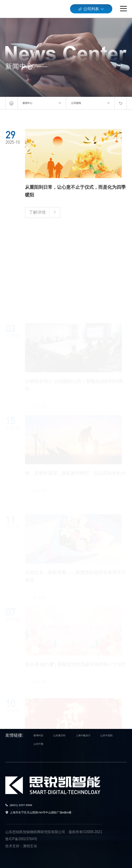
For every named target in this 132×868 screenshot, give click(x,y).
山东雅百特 (59, 735)
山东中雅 (38, 744)
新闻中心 (27, 103)
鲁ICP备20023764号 (21, 839)
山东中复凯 (106, 735)
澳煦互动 (30, 846)
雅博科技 (38, 735)
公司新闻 (76, 103)
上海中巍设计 (83, 735)
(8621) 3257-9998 (21, 805)
